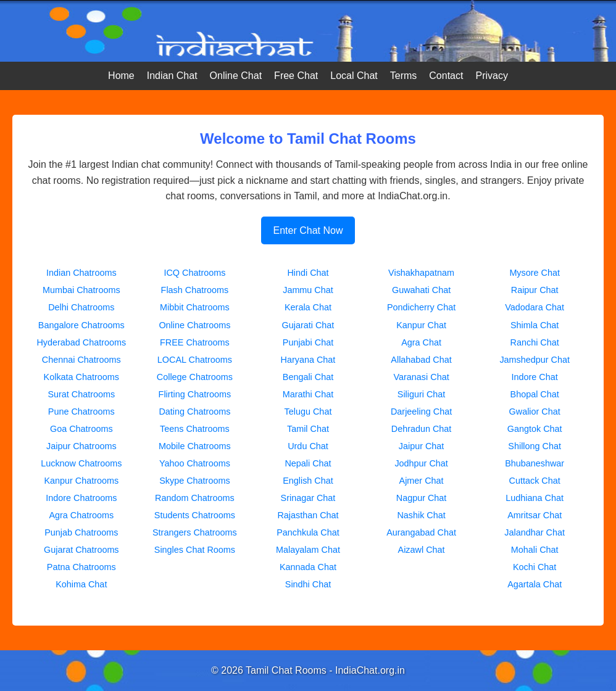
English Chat (308, 481)
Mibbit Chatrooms (195, 307)
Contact (446, 76)
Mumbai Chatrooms (81, 290)
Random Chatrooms (195, 498)
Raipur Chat (535, 290)
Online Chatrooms (194, 325)
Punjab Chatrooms (81, 532)
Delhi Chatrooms (81, 307)
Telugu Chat (308, 412)
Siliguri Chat (422, 394)
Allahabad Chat (421, 360)
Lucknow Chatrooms (81, 463)
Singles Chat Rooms (195, 550)
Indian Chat (172, 76)
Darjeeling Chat (421, 412)
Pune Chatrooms (81, 412)
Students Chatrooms (195, 515)
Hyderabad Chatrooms (81, 342)
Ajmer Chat (422, 481)
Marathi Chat (308, 394)
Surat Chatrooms (81, 394)
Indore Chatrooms (81, 498)
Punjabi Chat (308, 342)
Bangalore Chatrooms (81, 325)
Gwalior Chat (535, 412)
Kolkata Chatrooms (81, 377)
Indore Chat (535, 377)
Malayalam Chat (308, 550)
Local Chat (354, 76)
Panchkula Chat (308, 532)
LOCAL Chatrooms (195, 360)
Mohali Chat (535, 550)
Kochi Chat (535, 567)
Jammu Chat (308, 290)
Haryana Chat (308, 360)
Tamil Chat (308, 429)
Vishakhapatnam (421, 273)
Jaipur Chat (422, 446)
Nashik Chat (421, 515)
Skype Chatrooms (194, 481)
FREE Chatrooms (195, 342)
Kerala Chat (308, 307)
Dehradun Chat (422, 429)
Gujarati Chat (308, 325)
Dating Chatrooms (194, 412)
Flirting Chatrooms (195, 394)
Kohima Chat (81, 584)
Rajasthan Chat (308, 515)
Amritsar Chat (535, 515)
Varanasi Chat (422, 377)
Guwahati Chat (421, 290)
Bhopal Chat (535, 394)
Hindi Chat (308, 273)
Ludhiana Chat (535, 498)
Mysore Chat (535, 273)
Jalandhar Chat (535, 532)
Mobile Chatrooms (195, 446)
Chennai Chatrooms (81, 360)
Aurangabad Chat (421, 532)
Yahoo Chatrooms (195, 463)
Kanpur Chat (421, 325)
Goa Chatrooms (81, 429)
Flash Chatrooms (195, 290)
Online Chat (236, 76)
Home (121, 76)
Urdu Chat (308, 446)
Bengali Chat (308, 377)
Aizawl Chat (422, 550)
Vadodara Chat (535, 307)
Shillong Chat (535, 446)
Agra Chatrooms (81, 515)
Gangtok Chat (535, 429)
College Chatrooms (195, 377)
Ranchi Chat (535, 342)
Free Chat (296, 76)
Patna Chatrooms (81, 567)
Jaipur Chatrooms (81, 446)
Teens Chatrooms (195, 429)
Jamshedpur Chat (535, 360)
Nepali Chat (308, 463)
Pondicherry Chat (421, 307)
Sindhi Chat (308, 584)
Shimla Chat (535, 325)
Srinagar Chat (308, 498)
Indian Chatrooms (81, 273)
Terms (404, 76)
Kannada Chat (308, 567)
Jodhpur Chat (421, 463)
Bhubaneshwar (535, 463)
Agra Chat (421, 342)
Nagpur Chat (422, 498)
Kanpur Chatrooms (81, 481)
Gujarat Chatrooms (81, 550)
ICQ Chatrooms (194, 273)
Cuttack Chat (535, 481)
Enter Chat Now (308, 230)
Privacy (491, 76)
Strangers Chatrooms (195, 532)
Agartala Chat (535, 584)
